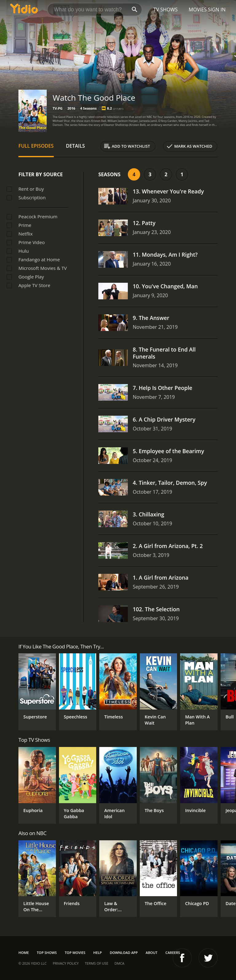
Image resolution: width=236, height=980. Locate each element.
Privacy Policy (66, 963)
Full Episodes (36, 146)
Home (24, 953)
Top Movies (75, 953)
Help (98, 953)
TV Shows (165, 10)
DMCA (119, 963)
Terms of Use (96, 963)
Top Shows (47, 953)
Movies (198, 10)
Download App (124, 953)
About (151, 953)
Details (76, 146)
